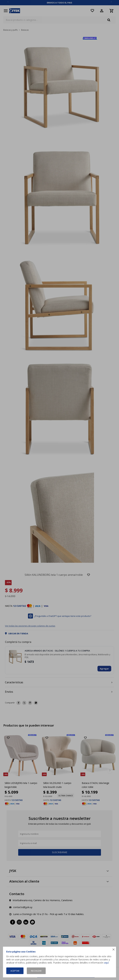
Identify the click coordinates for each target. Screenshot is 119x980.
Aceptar (15, 971)
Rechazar (36, 971)
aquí (106, 963)
